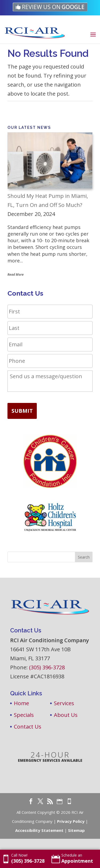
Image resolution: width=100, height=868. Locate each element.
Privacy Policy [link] (71, 821)
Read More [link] (16, 275)
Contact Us (28, 727)
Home (21, 703)
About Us (66, 715)
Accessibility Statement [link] (39, 830)
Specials (24, 715)
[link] (50, 7)
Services (64, 703)
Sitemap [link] (76, 830)
